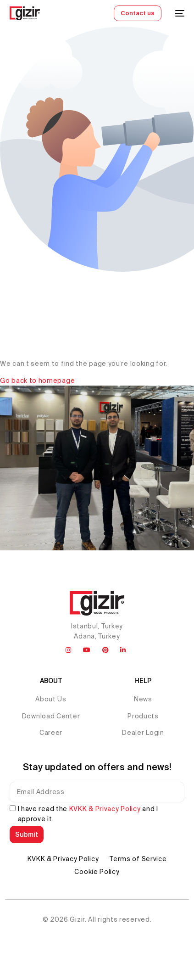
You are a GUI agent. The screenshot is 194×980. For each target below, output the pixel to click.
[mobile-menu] (177, 13)
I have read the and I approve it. (88, 814)
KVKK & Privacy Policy (105, 809)
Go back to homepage (37, 381)
